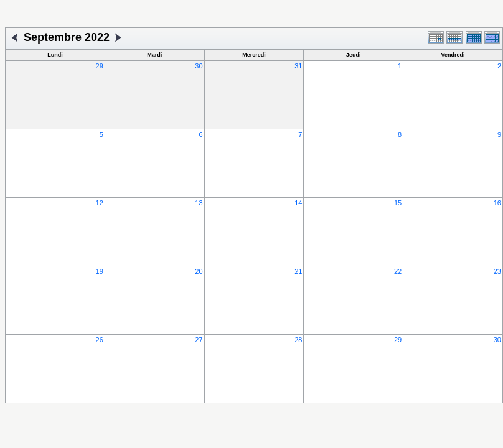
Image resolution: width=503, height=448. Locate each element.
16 (497, 203)
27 (199, 340)
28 (298, 340)
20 (199, 271)
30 (199, 66)
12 (100, 203)
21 (298, 271)
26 (100, 340)
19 (100, 271)
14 (298, 203)
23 (497, 271)
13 (199, 203)
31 (298, 66)
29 (100, 66)
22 (398, 271)
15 (398, 203)
